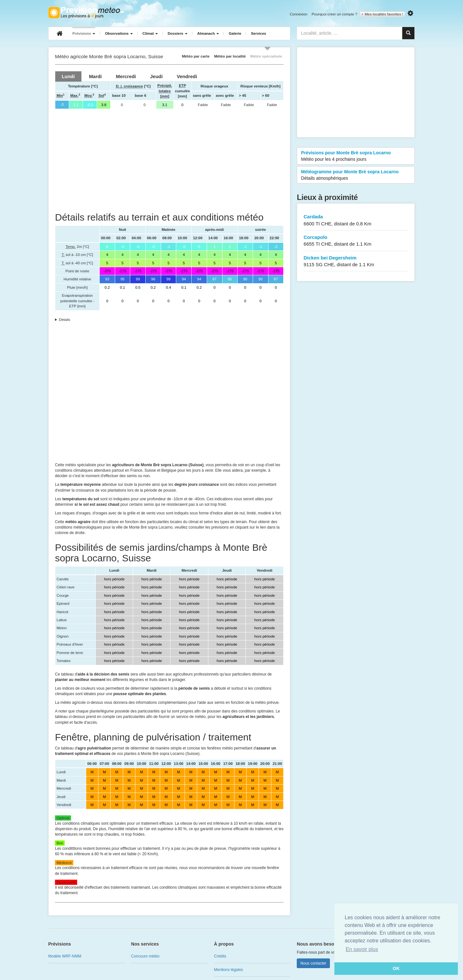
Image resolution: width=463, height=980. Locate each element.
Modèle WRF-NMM (65, 956)
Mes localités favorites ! (382, 14)
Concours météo (145, 956)
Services (258, 33)
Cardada (356, 220)
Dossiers (177, 33)
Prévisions (84, 33)
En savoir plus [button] (362, 949)
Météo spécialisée (266, 56)
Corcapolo (356, 241)
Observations (119, 33)
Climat (150, 33)
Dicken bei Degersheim (356, 262)
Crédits (220, 956)
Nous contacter (313, 963)
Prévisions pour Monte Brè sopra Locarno (356, 156)
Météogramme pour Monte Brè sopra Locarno (356, 175)
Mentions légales (229, 970)
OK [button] (396, 968)
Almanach (208, 33)
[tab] (68, 76)
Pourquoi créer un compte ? (334, 14)
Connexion (299, 14)
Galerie (235, 33)
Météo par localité (230, 56)
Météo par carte (196, 56)
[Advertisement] (169, 160)
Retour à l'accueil (86, 13)
